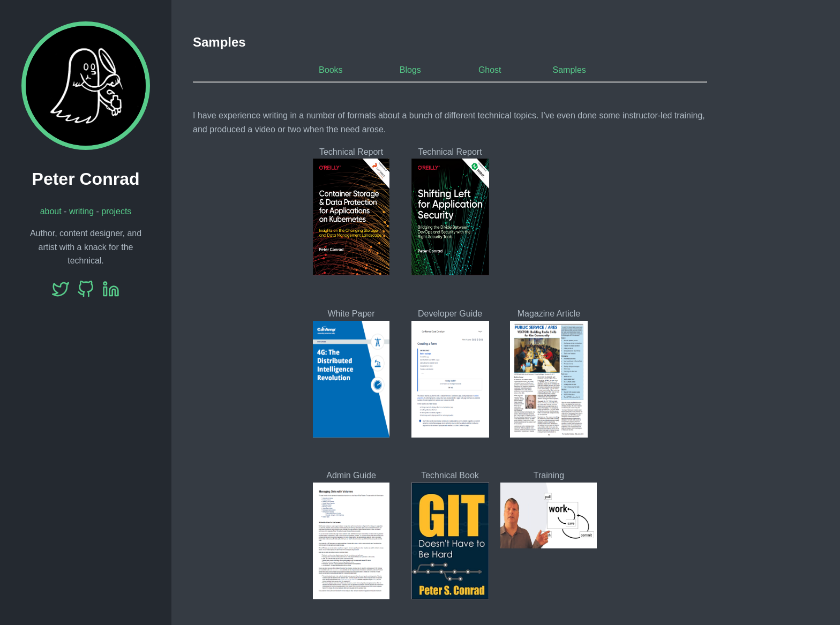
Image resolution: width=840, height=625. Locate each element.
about (51, 211)
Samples (569, 70)
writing (81, 211)
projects (116, 211)
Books (331, 70)
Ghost (490, 70)
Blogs (410, 70)
